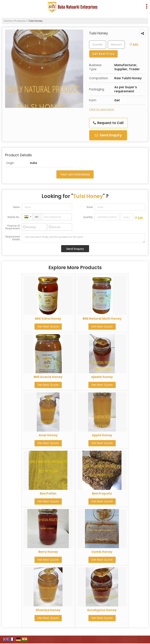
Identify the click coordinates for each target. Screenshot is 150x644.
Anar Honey (48, 435)
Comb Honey (102, 552)
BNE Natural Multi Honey (102, 319)
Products (20, 21)
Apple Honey (102, 435)
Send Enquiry (108, 135)
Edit (134, 44)
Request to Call (108, 123)
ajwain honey (102, 377)
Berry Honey (48, 552)
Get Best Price (103, 54)
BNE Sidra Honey (48, 319)
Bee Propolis (102, 493)
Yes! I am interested (75, 174)
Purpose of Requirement (13, 227)
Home (8, 21)
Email (90, 207)
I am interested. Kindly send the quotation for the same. (83, 238)
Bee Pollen (48, 493)
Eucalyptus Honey (102, 610)
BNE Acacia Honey (48, 377)
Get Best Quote (48, 326)
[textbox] (116, 45)
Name (16, 207)
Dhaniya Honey (48, 610)
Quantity (88, 217)
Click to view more (101, 109)
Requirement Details (13, 238)
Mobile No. (14, 217)
